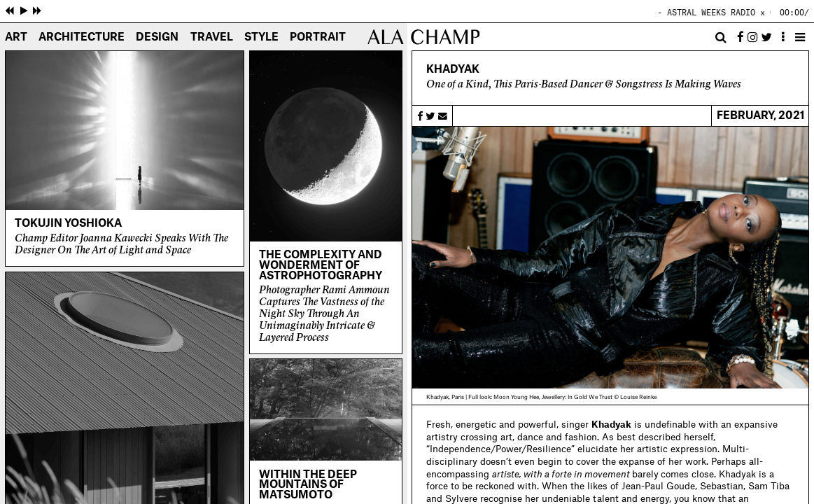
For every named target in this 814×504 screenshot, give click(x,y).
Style (261, 38)
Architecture (82, 38)
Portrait (318, 38)
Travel (212, 38)
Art (16, 38)
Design (157, 38)
